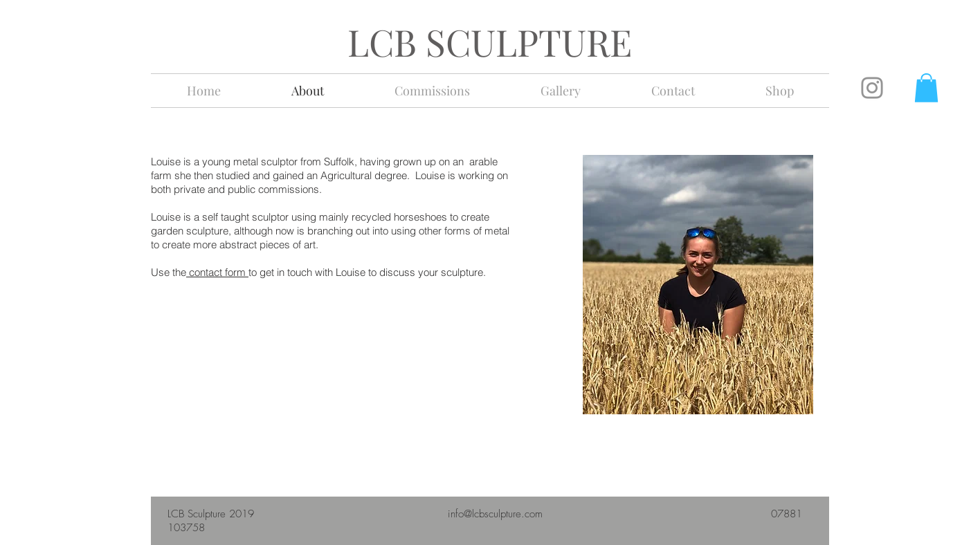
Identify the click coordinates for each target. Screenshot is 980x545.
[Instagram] (872, 88)
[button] (926, 88)
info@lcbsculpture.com (495, 514)
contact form (217, 272)
